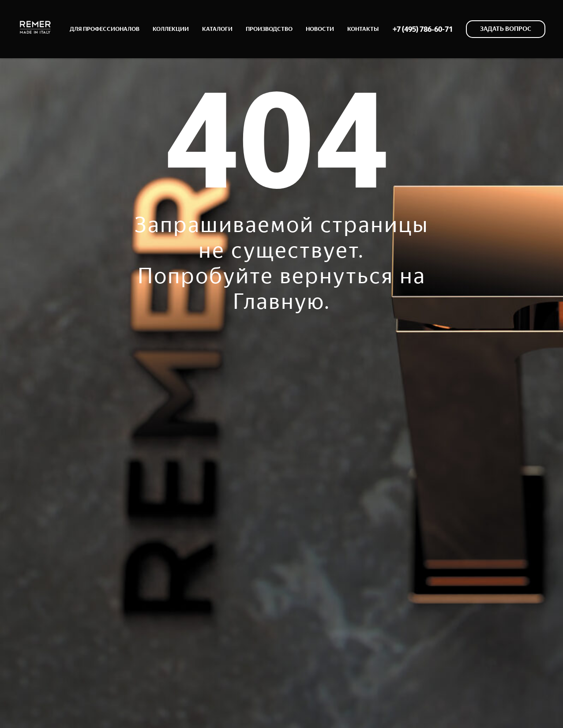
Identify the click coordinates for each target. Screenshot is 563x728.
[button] (506, 29)
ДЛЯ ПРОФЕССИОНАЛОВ (105, 29)
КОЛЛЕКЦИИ (171, 29)
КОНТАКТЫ (363, 29)
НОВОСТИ (320, 29)
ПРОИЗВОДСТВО (269, 29)
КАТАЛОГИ (217, 29)
